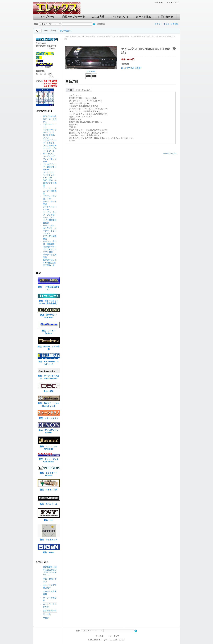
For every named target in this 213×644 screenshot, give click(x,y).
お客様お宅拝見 (50, 611)
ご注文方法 (98, 17)
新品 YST (49, 520)
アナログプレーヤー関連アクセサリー (50, 167)
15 (42, 98)
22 (42, 100)
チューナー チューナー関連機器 (50, 191)
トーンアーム (49, 151)
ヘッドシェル (49, 175)
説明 (70, 90)
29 (42, 103)
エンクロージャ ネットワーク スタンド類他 (51, 132)
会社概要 (159, 2)
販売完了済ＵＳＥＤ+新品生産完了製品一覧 (87, 37)
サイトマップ (173, 2)
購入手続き (65, 31)
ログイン (159, 24)
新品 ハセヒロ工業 (49, 490)
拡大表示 (92, 71)
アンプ (46, 138)
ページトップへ (170, 153)
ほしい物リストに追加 (131, 68)
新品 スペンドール (49, 504)
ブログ (46, 618)
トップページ (48, 17)
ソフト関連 (48, 252)
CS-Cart (122, 640)
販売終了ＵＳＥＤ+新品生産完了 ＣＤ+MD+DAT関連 (125, 37)
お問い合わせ (166, 17)
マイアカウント (120, 17)
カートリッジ (50, 172)
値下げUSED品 (50, 116)
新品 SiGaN (49, 552)
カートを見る (143, 17)
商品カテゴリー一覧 (74, 17)
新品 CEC (49, 391)
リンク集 (47, 614)
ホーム (67, 37)
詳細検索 (101, 24)
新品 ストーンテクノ (49, 418)
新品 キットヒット (49, 540)
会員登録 (174, 24)
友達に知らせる (83, 90)
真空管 (46, 223)
